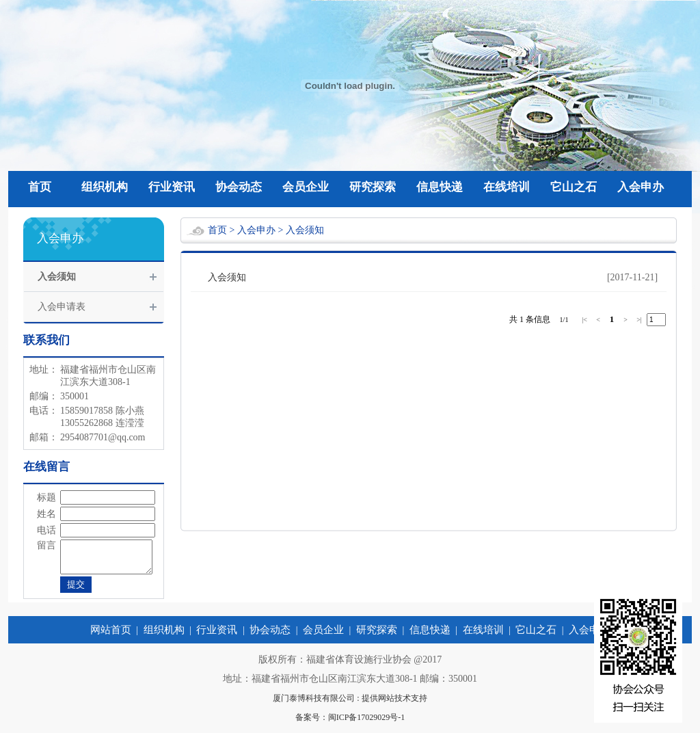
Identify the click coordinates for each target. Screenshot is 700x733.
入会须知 (57, 277)
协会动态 (239, 187)
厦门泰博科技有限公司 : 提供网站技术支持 (350, 704)
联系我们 (46, 340)
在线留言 (46, 467)
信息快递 (440, 187)
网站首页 (111, 636)
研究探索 (373, 187)
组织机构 (105, 187)
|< (584, 320)
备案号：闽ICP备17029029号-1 (350, 723)
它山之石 (574, 187)
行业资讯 (172, 187)
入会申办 (641, 187)
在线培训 (507, 187)
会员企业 (306, 187)
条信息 (538, 319)
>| (639, 320)
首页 (40, 187)
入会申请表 (62, 307)
